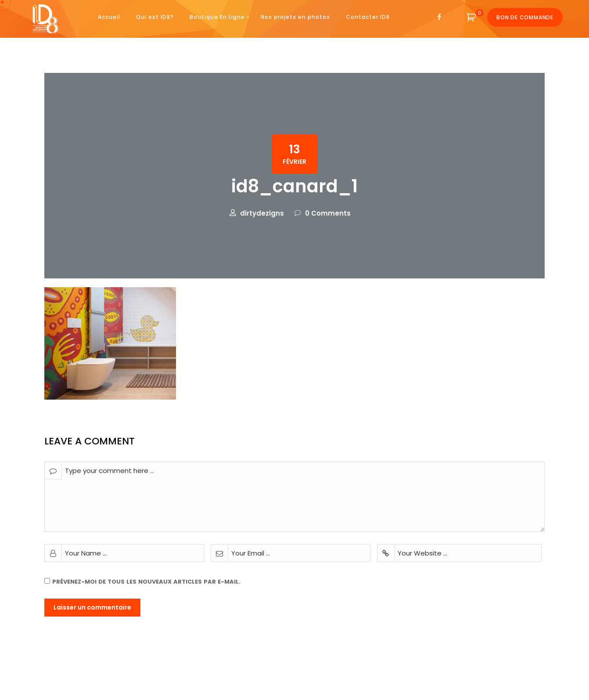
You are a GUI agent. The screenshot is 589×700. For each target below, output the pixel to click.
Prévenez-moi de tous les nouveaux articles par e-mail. (146, 582)
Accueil (109, 17)
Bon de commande (525, 17)
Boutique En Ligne (217, 17)
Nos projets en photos (295, 17)
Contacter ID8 (368, 17)
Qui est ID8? (155, 17)
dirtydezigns (262, 213)
